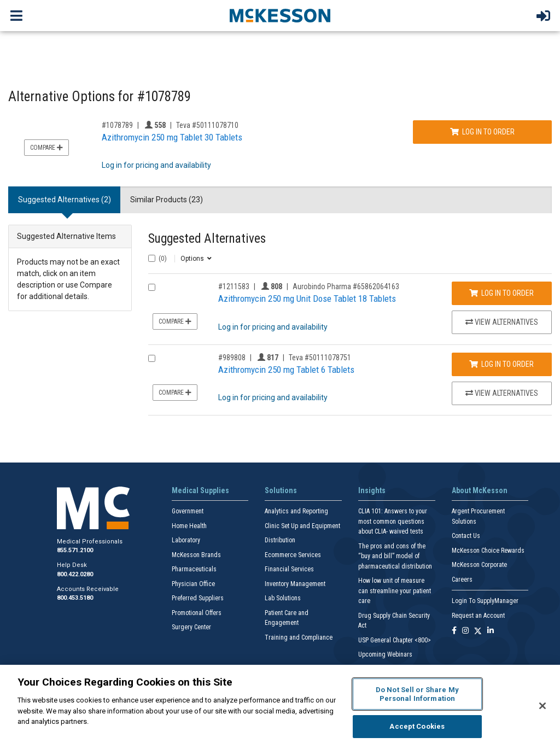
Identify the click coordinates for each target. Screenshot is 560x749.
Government (188, 511)
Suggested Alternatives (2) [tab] (65, 200)
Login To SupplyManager (485, 601)
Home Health (189, 526)
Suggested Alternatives (207, 239)
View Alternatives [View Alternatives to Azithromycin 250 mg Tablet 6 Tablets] (502, 393)
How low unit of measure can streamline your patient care (395, 591)
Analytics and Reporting (296, 511)
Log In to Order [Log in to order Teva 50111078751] (501, 364)
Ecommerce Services (293, 555)
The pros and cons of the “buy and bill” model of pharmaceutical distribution (395, 556)
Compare (46, 148)
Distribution (280, 540)
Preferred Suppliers (198, 598)
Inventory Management (295, 584)
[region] (280, 707)
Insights (372, 490)
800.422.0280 (75, 574)
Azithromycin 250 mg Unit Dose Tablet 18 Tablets (307, 299)
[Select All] (152, 258)
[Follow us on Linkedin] (491, 631)
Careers (462, 580)
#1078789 (117, 125)
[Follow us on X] (478, 631)
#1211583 (234, 286)
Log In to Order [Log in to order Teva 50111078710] (482, 132)
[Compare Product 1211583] (152, 287)
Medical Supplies (200, 490)
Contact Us (466, 536)
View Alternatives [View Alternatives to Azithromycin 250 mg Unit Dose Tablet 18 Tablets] (502, 322)
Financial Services (289, 569)
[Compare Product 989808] (152, 358)
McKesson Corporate (479, 565)
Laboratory (186, 540)
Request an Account (478, 616)
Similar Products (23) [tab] (167, 200)
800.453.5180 (75, 598)
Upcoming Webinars (385, 654)
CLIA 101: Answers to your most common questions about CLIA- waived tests (393, 521)
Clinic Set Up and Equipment (302, 526)
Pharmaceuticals (194, 569)
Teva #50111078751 (320, 358)
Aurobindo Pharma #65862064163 (346, 286)
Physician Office (193, 584)
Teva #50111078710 (207, 125)
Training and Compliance (299, 637)
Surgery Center (191, 627)
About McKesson (480, 490)
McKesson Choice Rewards (488, 551)
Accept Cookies (417, 726)
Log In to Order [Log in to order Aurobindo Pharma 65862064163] (501, 293)
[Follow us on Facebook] (454, 631)
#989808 (232, 358)
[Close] (542, 706)
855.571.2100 (75, 550)
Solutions (281, 490)
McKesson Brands (196, 555)
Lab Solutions (283, 598)
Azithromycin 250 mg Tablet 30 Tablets (172, 137)
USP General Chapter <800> (395, 640)
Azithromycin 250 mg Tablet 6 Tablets (286, 370)
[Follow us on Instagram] (465, 631)
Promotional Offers (197, 613)
